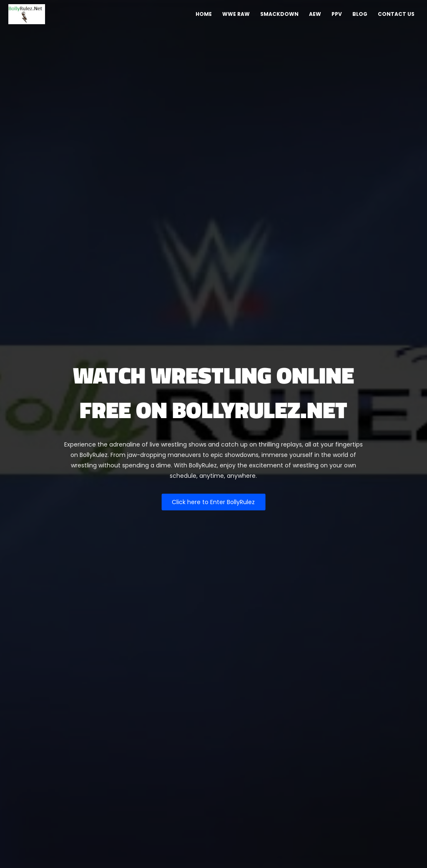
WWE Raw (236, 14)
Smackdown (279, 14)
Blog (360, 14)
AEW (315, 14)
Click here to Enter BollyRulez (213, 502)
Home (204, 14)
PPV (337, 14)
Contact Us (396, 14)
